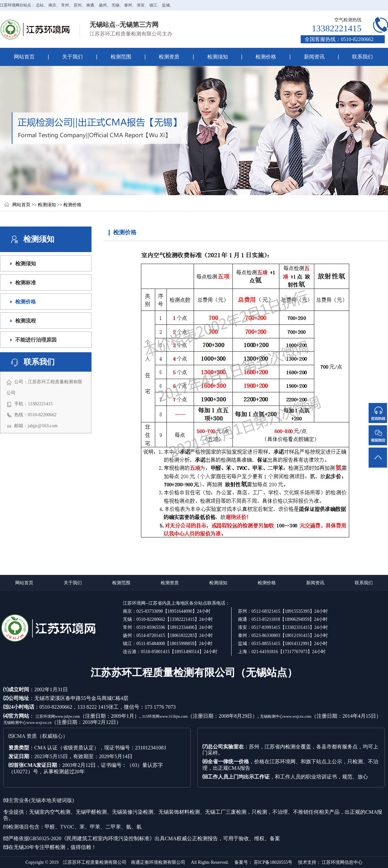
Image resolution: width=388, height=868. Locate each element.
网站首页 (24, 57)
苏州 (78, 5)
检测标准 (26, 283)
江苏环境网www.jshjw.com (58, 716)
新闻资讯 (314, 57)
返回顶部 (378, 449)
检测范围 (114, 57)
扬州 (103, 5)
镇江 (153, 5)
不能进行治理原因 (36, 340)
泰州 (128, 5)
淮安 (141, 5)
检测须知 (211, 57)
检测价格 (266, 57)
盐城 (166, 5)
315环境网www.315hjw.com (165, 716)
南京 (52, 5)
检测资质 (162, 57)
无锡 (115, 5)
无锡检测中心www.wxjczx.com (286, 716)
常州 (65, 5)
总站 (40, 5)
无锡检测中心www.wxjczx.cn (27, 723)
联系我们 (362, 57)
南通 (90, 5)
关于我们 (66, 57)
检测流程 (26, 321)
